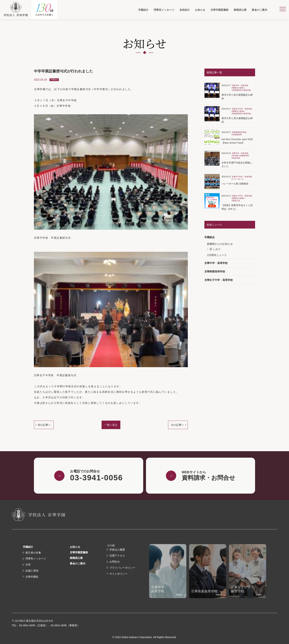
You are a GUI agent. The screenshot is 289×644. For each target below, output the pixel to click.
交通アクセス (117, 556)
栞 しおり (215, 249)
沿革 (28, 565)
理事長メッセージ (36, 558)
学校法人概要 (117, 550)
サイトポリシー (119, 574)
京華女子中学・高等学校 (219, 280)
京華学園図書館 (79, 552)
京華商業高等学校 (215, 271)
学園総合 (210, 237)
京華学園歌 (32, 577)
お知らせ (75, 547)
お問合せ (115, 562)
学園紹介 (28, 547)
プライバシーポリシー (122, 568)
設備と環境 (32, 571)
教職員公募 (76, 558)
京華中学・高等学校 (216, 263)
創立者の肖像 (33, 553)
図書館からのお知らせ (220, 244)
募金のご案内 (78, 563)
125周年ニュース (217, 255)
